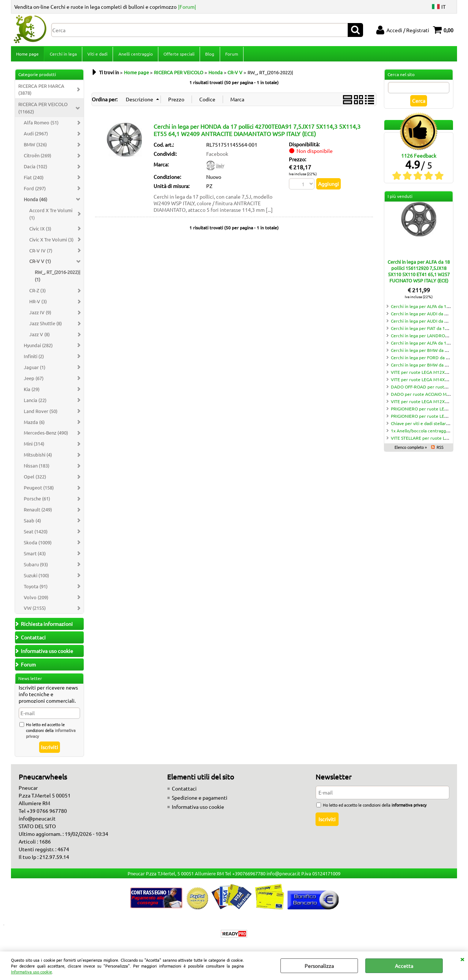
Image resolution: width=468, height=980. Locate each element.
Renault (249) (38, 512)
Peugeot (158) (39, 490)
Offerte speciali (178, 55)
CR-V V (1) (40, 264)
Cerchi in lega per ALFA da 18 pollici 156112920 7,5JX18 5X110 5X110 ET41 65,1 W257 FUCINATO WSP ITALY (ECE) (419, 273)
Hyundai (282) (38, 347)
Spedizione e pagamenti (200, 800)
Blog (209, 55)
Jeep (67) (34, 380)
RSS (440, 449)
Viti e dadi (97, 55)
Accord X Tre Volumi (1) (51, 216)
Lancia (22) (35, 402)
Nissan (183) (37, 468)
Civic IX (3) (40, 231)
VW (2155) (35, 610)
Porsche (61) (37, 501)
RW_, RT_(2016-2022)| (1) (58, 278)
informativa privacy (409, 807)
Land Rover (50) (41, 413)
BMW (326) (35, 147)
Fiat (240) (34, 179)
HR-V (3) (38, 303)
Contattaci (184, 791)
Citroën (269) (37, 157)
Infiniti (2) (34, 358)
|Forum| (187, 7)
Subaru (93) (36, 566)
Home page (27, 55)
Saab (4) (32, 523)
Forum (231, 55)
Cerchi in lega (63, 55)
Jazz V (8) (39, 336)
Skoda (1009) (38, 545)
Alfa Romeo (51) (41, 125)
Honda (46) (35, 201)
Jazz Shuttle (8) (46, 325)
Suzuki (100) (36, 577)
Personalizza (319, 966)
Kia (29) (32, 391)
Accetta (404, 966)
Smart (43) (35, 555)
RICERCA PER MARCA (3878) (41, 92)
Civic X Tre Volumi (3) (51, 242)
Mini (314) (34, 446)
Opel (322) (35, 479)
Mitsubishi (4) (38, 457)
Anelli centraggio (135, 55)
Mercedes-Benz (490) (46, 435)
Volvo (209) (36, 599)
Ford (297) (35, 190)
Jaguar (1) (35, 369)
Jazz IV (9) (40, 314)
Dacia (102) (35, 168)
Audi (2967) (36, 136)
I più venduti (400, 199)
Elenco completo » (411, 449)
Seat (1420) (36, 534)
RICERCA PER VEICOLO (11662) (43, 110)
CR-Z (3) (37, 292)
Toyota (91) (36, 588)
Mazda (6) (34, 424)
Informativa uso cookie (31, 972)
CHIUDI (462, 959)
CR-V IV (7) (41, 253)
